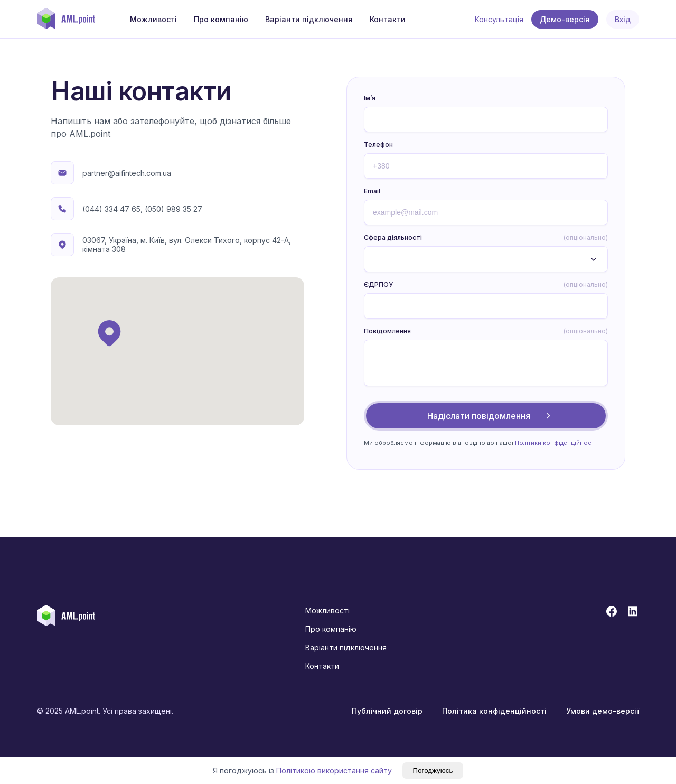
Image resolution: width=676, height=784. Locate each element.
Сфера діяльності (486, 238)
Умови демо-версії (603, 711)
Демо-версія (565, 19)
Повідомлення (486, 331)
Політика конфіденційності (494, 711)
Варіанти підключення (309, 19)
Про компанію (221, 19)
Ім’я (370, 98)
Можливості (153, 19)
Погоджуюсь (433, 771)
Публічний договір (387, 711)
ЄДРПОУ (486, 285)
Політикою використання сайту (334, 771)
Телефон (378, 144)
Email (372, 191)
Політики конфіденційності (555, 443)
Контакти (388, 19)
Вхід (623, 19)
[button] (109, 333)
